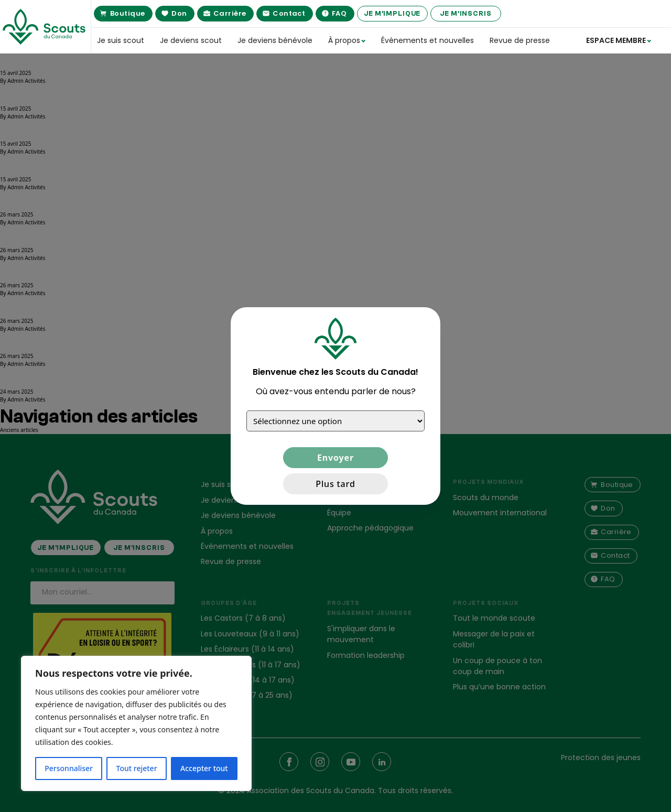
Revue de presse (520, 40)
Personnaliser (69, 768)
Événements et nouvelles (428, 40)
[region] (136, 723)
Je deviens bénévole (275, 40)
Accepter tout (204, 768)
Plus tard (335, 484)
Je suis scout (121, 40)
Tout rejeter (137, 768)
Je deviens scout (191, 40)
